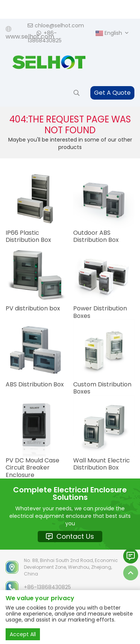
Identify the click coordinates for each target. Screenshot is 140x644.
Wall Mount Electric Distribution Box (102, 464)
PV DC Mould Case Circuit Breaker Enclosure (32, 467)
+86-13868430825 (45, 37)
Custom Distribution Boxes (102, 388)
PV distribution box (33, 308)
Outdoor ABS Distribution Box (96, 236)
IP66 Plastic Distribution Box (28, 236)
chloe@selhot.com (56, 25)
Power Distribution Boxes (100, 312)
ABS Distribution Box (35, 384)
